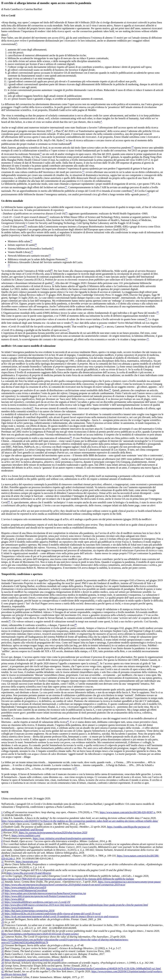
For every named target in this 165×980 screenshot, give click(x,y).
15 (3, 882)
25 (3, 911)
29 (3, 922)
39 (3, 963)
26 (3, 914)
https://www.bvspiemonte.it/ (19, 908)
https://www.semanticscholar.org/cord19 (25, 887)
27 (3, 916)
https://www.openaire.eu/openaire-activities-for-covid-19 (34, 960)
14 (3, 876)
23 (3, 905)
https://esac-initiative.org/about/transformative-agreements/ (64, 838)
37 (3, 957)
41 (3, 969)
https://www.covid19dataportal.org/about (26, 890)
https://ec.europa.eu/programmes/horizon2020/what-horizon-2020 (53, 833)
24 (3, 908)
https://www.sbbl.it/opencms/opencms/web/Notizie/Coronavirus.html (40, 896)
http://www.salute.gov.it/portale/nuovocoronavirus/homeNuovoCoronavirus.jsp (45, 893)
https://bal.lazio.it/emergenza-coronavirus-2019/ (30, 911)
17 (3, 887)
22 (3, 902)
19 (3, 893)
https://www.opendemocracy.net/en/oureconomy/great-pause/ (129, 882)
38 (3, 960)
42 (3, 971)
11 (2, 861)
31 (3, 931)
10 (3, 856)
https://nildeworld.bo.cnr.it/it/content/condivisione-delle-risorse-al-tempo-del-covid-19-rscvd (53, 914)
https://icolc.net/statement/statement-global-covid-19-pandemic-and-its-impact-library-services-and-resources (62, 916)
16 (3, 885)
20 (3, 896)
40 (3, 966)
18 (3, 890)
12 (3, 864)
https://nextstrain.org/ (27, 861)
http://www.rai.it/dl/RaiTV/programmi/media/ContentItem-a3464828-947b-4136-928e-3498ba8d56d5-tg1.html (104, 969)
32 (3, 937)
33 (3, 945)
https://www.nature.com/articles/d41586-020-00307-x (128, 812)
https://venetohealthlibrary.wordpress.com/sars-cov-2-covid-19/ (37, 902)
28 (3, 919)
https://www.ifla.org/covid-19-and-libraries (29, 873)
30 (3, 925)
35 (3, 951)
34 (3, 948)
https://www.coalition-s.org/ (26, 835)
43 (3, 977)
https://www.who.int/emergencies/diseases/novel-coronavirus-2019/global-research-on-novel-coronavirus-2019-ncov (65, 885)
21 (3, 899)
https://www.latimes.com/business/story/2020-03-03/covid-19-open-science (40, 934)
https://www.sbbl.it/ (15, 899)
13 (3, 870)
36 (3, 954)
